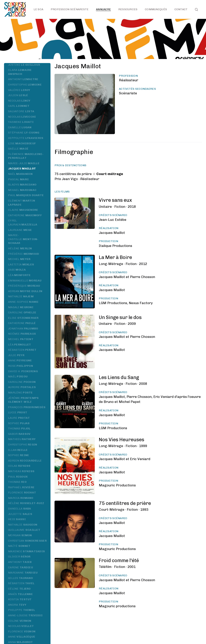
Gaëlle (18, 149)
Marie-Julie (24, 163)
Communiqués (156, 9)
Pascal (18, 179)
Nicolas (19, 101)
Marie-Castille (23, 239)
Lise (22, 143)
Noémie (22, 334)
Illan (18, 450)
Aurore (22, 387)
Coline (20, 621)
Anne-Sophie (23, 302)
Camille (20, 127)
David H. (23, 371)
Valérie (19, 90)
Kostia (20, 599)
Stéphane (24, 133)
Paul (26, 195)
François (27, 407)
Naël (20, 174)
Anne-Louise (25, 615)
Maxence (26, 551)
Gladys (22, 185)
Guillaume (24, 530)
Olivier (19, 557)
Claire (23, 210)
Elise (23, 318)
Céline (19, 589)
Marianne (23, 573)
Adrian (25, 291)
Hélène (20, 248)
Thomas (19, 428)
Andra (17, 605)
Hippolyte (26, 138)
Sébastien (22, 350)
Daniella (20, 509)
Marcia (21, 498)
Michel (19, 259)
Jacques (22, 169)
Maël (18, 377)
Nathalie (21, 296)
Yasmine (21, 122)
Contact (181, 9)
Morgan (20, 535)
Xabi (17, 270)
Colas (19, 466)
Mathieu (22, 439)
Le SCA (39, 9)
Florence (22, 493)
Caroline (22, 312)
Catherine (25, 215)
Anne (20, 360)
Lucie (18, 412)
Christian (27, 541)
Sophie (19, 423)
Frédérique (24, 286)
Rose (21, 366)
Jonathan (23, 329)
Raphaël (21, 487)
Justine (24, 65)
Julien (18, 95)
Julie (16, 355)
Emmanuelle (25, 281)
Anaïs (20, 594)
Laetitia (21, 264)
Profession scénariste (70, 9)
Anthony (23, 79)
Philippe (22, 610)
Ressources (128, 9)
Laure (19, 418)
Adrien (25, 461)
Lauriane (20, 230)
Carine (21, 567)
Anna (21, 642)
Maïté (19, 546)
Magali (21, 307)
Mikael (22, 190)
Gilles (21, 578)
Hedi (17, 519)
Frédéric (24, 254)
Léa (19, 275)
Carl (19, 106)
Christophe (25, 85)
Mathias (21, 471)
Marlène (20, 393)
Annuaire (103, 9)
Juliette (20, 514)
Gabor (19, 434)
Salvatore (21, 111)
